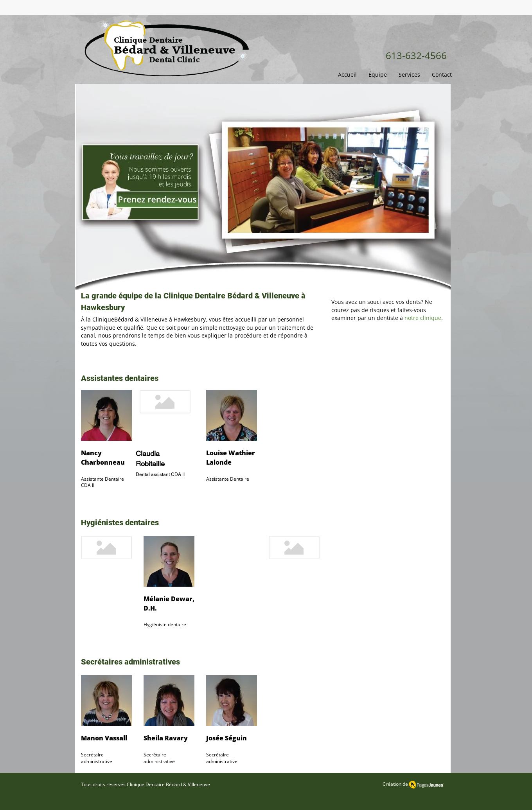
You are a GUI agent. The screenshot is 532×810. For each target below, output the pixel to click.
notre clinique (423, 318)
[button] (378, 75)
